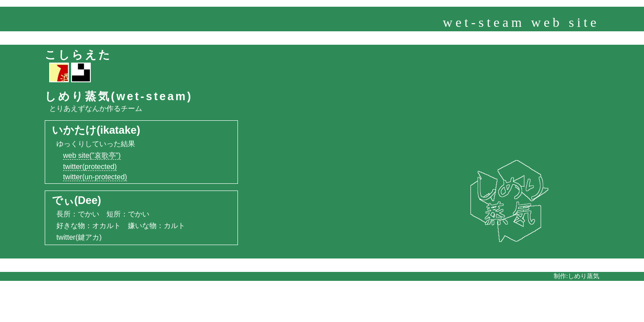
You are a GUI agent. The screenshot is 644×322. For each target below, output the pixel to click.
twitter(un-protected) (95, 177)
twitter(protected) (90, 167)
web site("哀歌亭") (92, 155)
